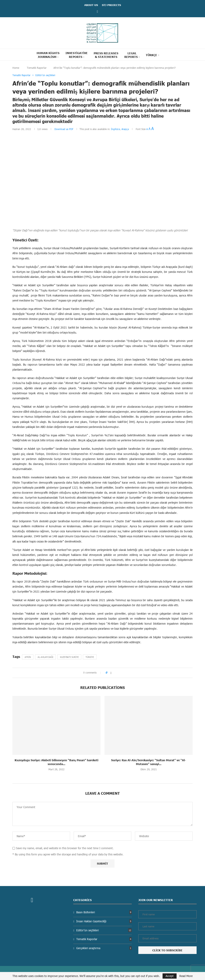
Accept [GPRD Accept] (170, 976)
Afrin (28, 657)
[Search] (169, 55)
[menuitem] (152, 55)
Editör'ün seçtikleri (104, 930)
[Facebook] (97, 11)
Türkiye (90, 657)
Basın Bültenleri (104, 912)
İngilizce (116, 129)
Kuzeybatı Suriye (69, 657)
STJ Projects (111, 5)
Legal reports (131, 55)
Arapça (125, 129)
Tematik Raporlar (37, 68)
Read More (186, 976)
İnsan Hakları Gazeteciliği (104, 921)
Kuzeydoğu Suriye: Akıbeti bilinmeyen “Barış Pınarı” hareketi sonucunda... (56, 762)
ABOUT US (91, 5)
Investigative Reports (77, 55)
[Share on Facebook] (111, 673)
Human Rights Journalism (48, 55)
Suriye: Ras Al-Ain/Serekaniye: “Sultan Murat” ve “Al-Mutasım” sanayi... (149, 762)
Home (16, 68)
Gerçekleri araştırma (104, 948)
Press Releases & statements (106, 55)
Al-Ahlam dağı (45, 657)
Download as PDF (64, 129)
